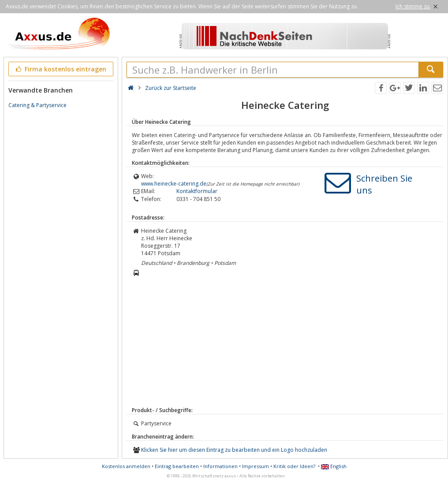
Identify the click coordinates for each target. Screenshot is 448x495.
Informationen (220, 466)
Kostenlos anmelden (126, 466)
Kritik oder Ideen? (294, 466)
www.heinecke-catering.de (174, 184)
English (334, 466)
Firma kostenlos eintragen (60, 69)
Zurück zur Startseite (171, 88)
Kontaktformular (197, 191)
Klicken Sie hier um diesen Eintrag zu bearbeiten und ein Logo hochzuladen (234, 450)
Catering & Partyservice (37, 105)
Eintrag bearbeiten (177, 466)
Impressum (256, 466)
